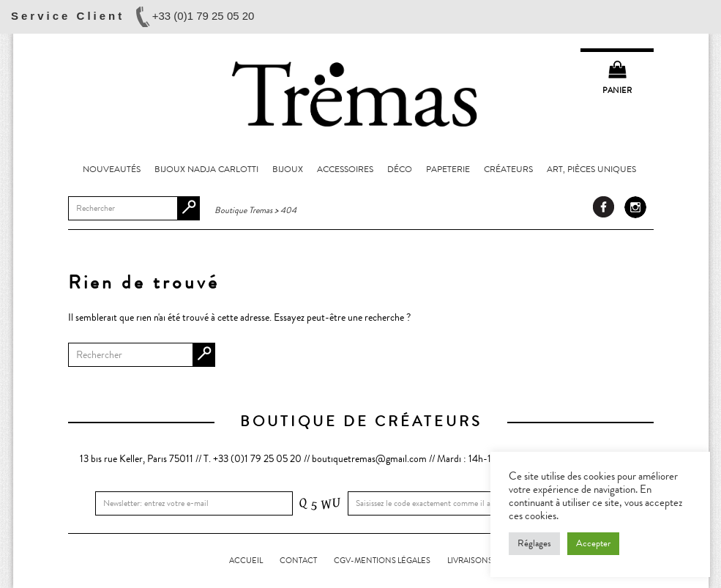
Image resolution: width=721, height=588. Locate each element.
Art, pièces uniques (591, 169)
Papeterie (448, 169)
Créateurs (508, 169)
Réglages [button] (534, 543)
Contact (298, 561)
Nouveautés (112, 169)
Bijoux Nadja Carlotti (206, 169)
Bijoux (288, 169)
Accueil (246, 561)
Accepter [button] (593, 543)
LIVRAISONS (470, 561)
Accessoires (345, 169)
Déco (400, 169)
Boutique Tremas (361, 93)
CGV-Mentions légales (382, 561)
